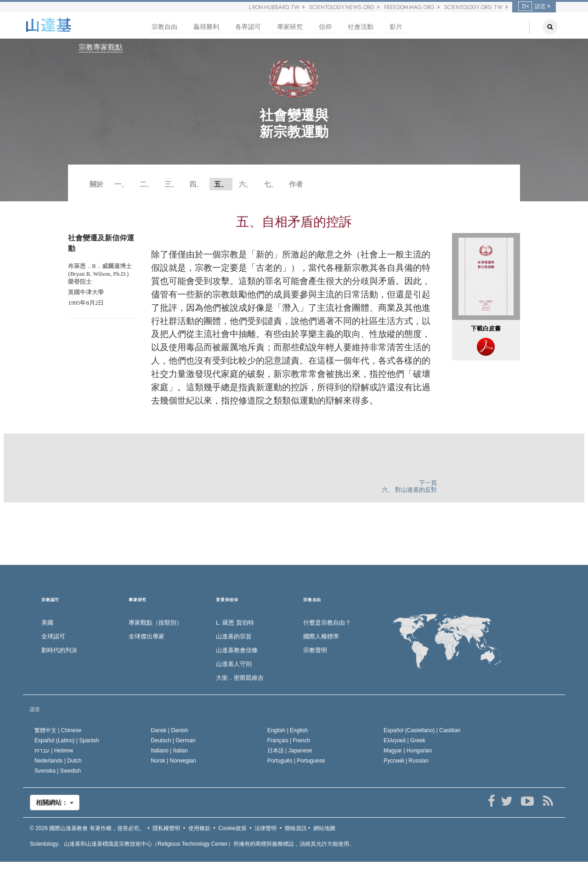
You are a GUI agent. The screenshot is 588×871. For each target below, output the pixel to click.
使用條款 (199, 828)
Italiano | (169, 751)
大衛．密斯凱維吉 (240, 678)
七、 (271, 184)
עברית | (54, 751)
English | (288, 730)
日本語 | (290, 751)
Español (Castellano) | (422, 730)
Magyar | (408, 751)
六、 (246, 184)
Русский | (406, 761)
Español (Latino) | (67, 740)
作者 (296, 184)
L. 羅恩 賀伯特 (235, 623)
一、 (121, 184)
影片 (396, 27)
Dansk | (169, 730)
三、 (171, 184)
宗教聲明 (315, 650)
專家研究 (290, 27)
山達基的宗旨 (234, 636)
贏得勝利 (206, 27)
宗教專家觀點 (101, 47)
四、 (196, 184)
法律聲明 (266, 828)
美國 (47, 623)
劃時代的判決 (59, 650)
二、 (147, 184)
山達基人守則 (234, 664)
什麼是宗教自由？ (327, 623)
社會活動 (361, 27)
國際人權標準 (321, 636)
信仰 (325, 27)
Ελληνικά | (404, 740)
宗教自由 (164, 27)
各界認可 (248, 27)
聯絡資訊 (296, 828)
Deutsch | (173, 740)
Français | (289, 740)
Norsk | (173, 761)
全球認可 (53, 636)
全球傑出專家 (147, 636)
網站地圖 (324, 828)
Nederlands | (58, 761)
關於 (96, 184)
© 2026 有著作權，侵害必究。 (87, 828)
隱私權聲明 (166, 828)
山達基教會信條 (237, 650)
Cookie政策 (232, 828)
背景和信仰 (227, 600)
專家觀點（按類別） (155, 623)
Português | (296, 761)
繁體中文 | (58, 730)
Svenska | (58, 771)
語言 (532, 6)
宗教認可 (50, 600)
